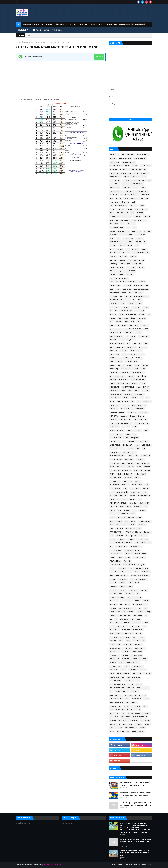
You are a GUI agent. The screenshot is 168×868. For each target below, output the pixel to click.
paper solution (131, 528)
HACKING (131, 376)
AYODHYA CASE (143, 198)
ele (121, 296)
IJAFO (134, 405)
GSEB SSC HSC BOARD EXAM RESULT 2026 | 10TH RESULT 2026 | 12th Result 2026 (136, 794)
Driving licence (115, 285)
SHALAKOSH (126, 630)
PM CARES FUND (116, 550)
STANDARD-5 (115, 655)
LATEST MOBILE (115, 441)
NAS (126, 496)
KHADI (112, 434)
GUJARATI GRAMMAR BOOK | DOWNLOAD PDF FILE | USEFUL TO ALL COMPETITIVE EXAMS (136, 841)
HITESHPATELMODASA (118, 391)
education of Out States (118, 293)
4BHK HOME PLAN (140, 159)
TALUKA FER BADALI (124, 673)
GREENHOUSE (115, 354)
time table (139, 684)
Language (135, 438)
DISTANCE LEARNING (117, 275)
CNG (119, 238)
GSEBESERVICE (133, 354)
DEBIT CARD (123, 256)
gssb (119, 358)
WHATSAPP (139, 724)
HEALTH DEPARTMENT (138, 380)
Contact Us (128, 865)
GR (135, 347)
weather (113, 724)
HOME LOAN (128, 394)
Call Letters (114, 220)
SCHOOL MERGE (115, 623)
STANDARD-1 (138, 644)
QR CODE (122, 583)
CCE (135, 227)
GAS (133, 322)
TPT (138, 688)
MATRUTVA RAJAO (143, 463)
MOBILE (138, 478)
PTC (131, 579)
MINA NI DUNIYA (141, 474)
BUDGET (140, 213)
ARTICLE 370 (114, 195)
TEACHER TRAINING (134, 677)
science (145, 623)
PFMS (137, 543)
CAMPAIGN (124, 220)
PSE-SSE (113, 579)
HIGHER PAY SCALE (128, 387)
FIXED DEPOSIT (131, 314)
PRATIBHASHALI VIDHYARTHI (139, 568)
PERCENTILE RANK (143, 539)
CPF (145, 242)
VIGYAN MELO (135, 710)
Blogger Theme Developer (52, 865)
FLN (149, 314)
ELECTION (128, 296)
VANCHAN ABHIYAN (117, 702)
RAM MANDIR (133, 590)
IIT (128, 405)
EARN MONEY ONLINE (141, 285)
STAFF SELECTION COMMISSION (120, 644)
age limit (127, 177)
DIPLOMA (141, 267)
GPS (140, 343)
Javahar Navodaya (122, 423)
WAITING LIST (134, 721)
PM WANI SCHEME (116, 554)
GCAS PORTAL (115, 325)
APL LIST (135, 188)
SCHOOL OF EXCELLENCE (132, 623)
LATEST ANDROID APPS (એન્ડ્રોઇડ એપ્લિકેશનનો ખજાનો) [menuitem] (126, 24)
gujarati (129, 365)
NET (140, 499)
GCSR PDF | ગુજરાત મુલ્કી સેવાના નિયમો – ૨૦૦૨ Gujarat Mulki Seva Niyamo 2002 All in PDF (136, 804)
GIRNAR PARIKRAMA (117, 336)
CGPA (139, 231)
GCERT (125, 325)
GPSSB (129, 347)
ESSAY (140, 300)
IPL (130, 420)
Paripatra (147, 532)
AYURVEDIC (114, 202)
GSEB (124, 354)
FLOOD (113, 318)
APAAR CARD (115, 188)
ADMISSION (114, 173)
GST (132, 358)
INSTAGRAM (114, 416)
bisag (130, 209)
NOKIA (129, 507)
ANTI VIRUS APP (137, 184)
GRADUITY (114, 351)
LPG (139, 449)
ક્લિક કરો (99, 57)
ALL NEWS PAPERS (129, 180)
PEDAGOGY (122, 539)
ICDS (139, 401)
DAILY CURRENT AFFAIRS (140, 253)
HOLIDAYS (145, 391)
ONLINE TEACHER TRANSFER (119, 525)
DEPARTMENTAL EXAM (117, 260)
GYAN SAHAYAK (140, 369)
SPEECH (142, 637)
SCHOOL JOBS (135, 619)
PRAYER (137, 572)
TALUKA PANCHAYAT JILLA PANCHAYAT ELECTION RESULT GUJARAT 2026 (135, 784)
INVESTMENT (114, 420)
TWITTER (118, 692)
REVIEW (138, 601)
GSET (142, 354)
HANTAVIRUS (124, 380)
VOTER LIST (123, 721)
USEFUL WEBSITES (116, 699)
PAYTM (113, 539)
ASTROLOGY (145, 195)
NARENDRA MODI (116, 496)
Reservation (114, 601)
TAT (134, 673)
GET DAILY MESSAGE (134, 329)
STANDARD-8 (115, 659)
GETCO (146, 329)
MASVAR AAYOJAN (116, 459)
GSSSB (126, 358)
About (24, 2)
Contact (31, 2)
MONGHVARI (114, 485)
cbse (122, 224)
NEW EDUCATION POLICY (119, 503)
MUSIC (125, 489)
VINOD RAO (114, 717)
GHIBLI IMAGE (128, 333)
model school (128, 481)
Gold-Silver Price (143, 336)
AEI (130, 173)
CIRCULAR (123, 235)
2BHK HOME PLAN (143, 155)
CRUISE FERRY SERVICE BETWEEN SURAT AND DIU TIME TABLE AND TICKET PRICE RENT (135, 853)
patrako (134, 536)
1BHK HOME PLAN (128, 155)
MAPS (134, 452)
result (123, 601)
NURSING (127, 510)
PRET (112, 576)
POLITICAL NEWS (116, 561)
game (127, 322)
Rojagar (128, 605)
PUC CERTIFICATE (141, 579)
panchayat (119, 528)
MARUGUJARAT (133, 456)
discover (137, 865)
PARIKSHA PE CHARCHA (134, 532)
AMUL (149, 180)
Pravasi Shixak (115, 572)
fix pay (121, 314)
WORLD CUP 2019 (116, 728)
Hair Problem (141, 376)
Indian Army (140, 409)
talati (144, 670)
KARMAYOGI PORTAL (117, 430)
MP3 (141, 485)
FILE (116, 311)
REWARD (146, 601)
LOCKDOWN (146, 445)
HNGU (137, 391)
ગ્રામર (134, 731)
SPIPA (121, 641)
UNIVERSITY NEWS (116, 695)
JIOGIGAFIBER (115, 427)
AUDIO (118, 198)
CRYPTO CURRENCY (117, 249)
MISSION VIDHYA (116, 478)
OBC (134, 510)
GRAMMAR (123, 351)
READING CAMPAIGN (117, 597)
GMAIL (133, 336)
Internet (133, 416)
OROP (133, 525)
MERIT (136, 470)
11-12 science (115, 155)
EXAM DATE (114, 304)
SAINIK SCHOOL (115, 612)
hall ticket (113, 380)
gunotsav (145, 365)
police (143, 557)
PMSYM (128, 557)
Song (135, 637)
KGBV (146, 430)
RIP (121, 605)
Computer (139, 238)
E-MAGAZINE (127, 285)
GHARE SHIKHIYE (116, 333)
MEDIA (139, 467)
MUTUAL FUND (135, 489)
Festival (145, 307)
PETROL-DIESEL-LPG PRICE (124, 543)
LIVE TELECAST (127, 445)
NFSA (147, 503)
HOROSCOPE (140, 394)
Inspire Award (143, 412)
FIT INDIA (113, 314)
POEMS (135, 557)
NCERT (112, 499)
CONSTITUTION (115, 242)
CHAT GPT (114, 235)
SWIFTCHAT (114, 670)
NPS (145, 507)
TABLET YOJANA (134, 670)
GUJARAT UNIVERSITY (117, 365)
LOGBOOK (114, 449)
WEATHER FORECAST (125, 724)
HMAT (130, 391)
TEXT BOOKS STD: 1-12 (118, 684)
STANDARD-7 (138, 655)
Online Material (130, 521)
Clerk (143, 235)
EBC (112, 289)
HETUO (142, 383)
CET (128, 231)
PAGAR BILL (142, 525)
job (123, 427)
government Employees (127, 340)
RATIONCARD (129, 594)
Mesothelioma (145, 470)
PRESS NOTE (146, 572)
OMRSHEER (124, 514)
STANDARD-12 (140, 648)
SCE (116, 619)
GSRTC (112, 358)
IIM (124, 405)
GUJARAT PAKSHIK (116, 362)
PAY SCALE (143, 536)
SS (134, 641)
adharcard (114, 169)
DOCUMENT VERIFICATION (119, 278)
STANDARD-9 (126, 659)
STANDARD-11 (127, 648)
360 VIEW (113, 159)
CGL (133, 231)
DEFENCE (133, 256)
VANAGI (147, 699)
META (112, 474)
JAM (111, 423)
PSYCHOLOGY (123, 579)
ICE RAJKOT (147, 401)
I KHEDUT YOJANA (123, 401)
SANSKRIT (113, 615)
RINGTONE (114, 605)
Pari (140, 528)
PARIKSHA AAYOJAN (117, 532)
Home (18, 2)
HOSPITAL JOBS (115, 398)
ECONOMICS (127, 289)
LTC (144, 449)
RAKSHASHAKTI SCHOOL (118, 590)
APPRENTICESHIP (131, 191)
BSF (127, 213)
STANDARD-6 (126, 655)
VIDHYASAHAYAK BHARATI (119, 710)
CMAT (112, 238)
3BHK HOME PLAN (125, 159)
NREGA (113, 510)
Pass (112, 536)
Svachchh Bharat (137, 666)
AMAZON (141, 180)
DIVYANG (130, 275)
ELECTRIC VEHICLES (116, 300)
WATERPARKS (145, 721)
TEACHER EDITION (144, 673)
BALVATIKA (134, 206)
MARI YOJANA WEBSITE (118, 456)
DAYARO (113, 256)
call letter (147, 217)
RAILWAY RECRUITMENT (118, 586)
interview (141, 416)
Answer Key (126, 184)
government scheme (117, 343)
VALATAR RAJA (136, 699)
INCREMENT (114, 409)
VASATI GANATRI (116, 706)
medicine (147, 467)
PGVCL (144, 543)
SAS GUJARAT (138, 615)
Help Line (125, 383)
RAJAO (131, 586)
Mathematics (114, 463)
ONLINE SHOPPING (144, 521)
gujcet (137, 365)
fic (111, 311)
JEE (131, 423)
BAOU (112, 209)
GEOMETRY (145, 325)
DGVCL (142, 260)
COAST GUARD (128, 238)
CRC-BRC (113, 246)
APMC (143, 188)
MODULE (138, 481)
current (145, 249)
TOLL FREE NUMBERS (117, 688)
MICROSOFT (128, 474)
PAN (112, 528)
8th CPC (135, 166)
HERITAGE (134, 383)
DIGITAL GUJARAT (126, 264)
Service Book (115, 630)
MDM (112, 467)
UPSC (144, 695)
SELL (145, 626)
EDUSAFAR (114, 296)
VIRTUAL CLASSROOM (140, 717)
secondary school (121, 626)
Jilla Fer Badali (140, 423)
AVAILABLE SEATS (129, 198)
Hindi (139, 387)
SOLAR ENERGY (125, 637)
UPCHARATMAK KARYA (132, 695)
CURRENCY (136, 249)
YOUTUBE (120, 731)
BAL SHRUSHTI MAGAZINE (119, 206)
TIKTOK (130, 684)
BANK (142, 206)
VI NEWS (137, 706)
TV (111, 692)
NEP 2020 (133, 499)
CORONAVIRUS (128, 242)
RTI (140, 608)
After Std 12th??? (116, 177)
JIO (148, 423)
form (133, 318)
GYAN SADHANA (126, 369)
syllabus (123, 670)
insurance (124, 416)
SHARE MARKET (138, 630)
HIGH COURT (115, 387)
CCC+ (129, 227)
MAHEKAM (126, 452)
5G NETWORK (115, 162)
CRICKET (129, 246)
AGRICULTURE (137, 177)
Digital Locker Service (117, 267)
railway (137, 583)
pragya (113, 568)
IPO (135, 420)
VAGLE (127, 699)
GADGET (119, 322)
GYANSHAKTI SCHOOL (118, 376)
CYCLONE (113, 253)
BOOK (112, 213)
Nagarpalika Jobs (122, 492)
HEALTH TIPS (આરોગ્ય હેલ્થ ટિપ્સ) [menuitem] (91, 24)
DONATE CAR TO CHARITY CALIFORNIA (123, 282)
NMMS (122, 507)
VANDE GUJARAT (132, 702)
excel (122, 304)
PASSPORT (120, 536)
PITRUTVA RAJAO (121, 547)
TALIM (112, 673)
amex (150, 865)
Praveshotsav (127, 572)
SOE (141, 634)
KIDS (127, 438)
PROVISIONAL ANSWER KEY (140, 576)
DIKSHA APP (131, 267)
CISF (131, 235)
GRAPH (140, 351)
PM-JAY (113, 557)
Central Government (117, 231)
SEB (111, 626)
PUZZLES (113, 583)
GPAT (129, 343)
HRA (141, 398)
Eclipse (118, 289)
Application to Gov (116, 191)
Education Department (142, 289)
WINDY (147, 724)
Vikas (123, 713)
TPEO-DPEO (130, 688)
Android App (115, 184)
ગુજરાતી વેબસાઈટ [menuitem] (58, 30)
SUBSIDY (113, 663)
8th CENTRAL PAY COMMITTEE (120, 166)
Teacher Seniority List (117, 677)
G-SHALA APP (142, 318)
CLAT (137, 235)
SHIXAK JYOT (129, 634)
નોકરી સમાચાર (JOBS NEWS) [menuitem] (65, 24)
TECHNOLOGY (129, 681)
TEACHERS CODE (116, 681)
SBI (146, 615)
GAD (112, 322)
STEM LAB (136, 659)
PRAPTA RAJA (122, 568)
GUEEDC (139, 358)
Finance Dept (140, 311)
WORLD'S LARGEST (131, 728)
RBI (138, 594)
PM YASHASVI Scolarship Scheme (135, 554)
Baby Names (125, 202)
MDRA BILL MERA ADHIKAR (125, 467)
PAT (127, 536)
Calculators (127, 217)
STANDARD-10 (115, 648)
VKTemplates (28, 865)
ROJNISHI (113, 608)
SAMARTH (140, 612)
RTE (135, 608)
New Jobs (133, 503)
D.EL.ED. (122, 253)
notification (138, 507)
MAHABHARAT (115, 452)
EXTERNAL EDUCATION (134, 304)
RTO (145, 608)
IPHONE (124, 420)
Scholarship (124, 619)
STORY (145, 659)
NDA (119, 499)
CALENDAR (137, 217)
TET (138, 681)
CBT (128, 224)
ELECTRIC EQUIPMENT (141, 296)
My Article (146, 489)
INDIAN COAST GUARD (118, 412)
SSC (144, 641)
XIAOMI (142, 728)
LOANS (137, 445)
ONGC (133, 514)
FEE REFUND (136, 307)
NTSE (119, 510)
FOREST (126, 318)
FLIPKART (142, 314)
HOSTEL (126, 398)
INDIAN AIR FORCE (127, 409)
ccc (133, 224)
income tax (142, 405)
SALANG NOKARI (129, 612)
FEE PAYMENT (125, 307)
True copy (146, 688)
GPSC (146, 343)
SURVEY (127, 666)
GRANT (132, 351)
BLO (136, 209)
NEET (125, 499)
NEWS (141, 503)
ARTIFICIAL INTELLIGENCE (129, 195)
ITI (146, 420)
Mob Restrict (128, 478)
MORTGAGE (125, 485)
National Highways (144, 496)
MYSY (112, 492)
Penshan (131, 539)
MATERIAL (140, 459)
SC (111, 619)
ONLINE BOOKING (116, 521)
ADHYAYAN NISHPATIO (138, 169)
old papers (114, 514)
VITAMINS (113, 721)
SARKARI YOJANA (125, 615)
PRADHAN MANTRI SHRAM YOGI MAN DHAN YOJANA (127, 565)
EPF (134, 300)
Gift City (138, 333)
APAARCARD (126, 188)
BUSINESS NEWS (115, 217)
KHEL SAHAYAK (131, 434)
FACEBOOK (114, 307)
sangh (149, 612)
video (145, 706)
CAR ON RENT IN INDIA (138, 220)
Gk (127, 336)
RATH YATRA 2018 (116, 594)
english (128, 300)
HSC (147, 398)
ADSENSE (124, 173)
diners (144, 865)
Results (130, 601)
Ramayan (144, 590)
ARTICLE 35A (143, 191)
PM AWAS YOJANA (136, 547)
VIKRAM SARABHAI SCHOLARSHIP (139, 713)
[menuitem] (19, 24)
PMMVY (120, 557)
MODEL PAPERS (115, 481)
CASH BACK (114, 224)
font (119, 318)
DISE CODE (131, 271)
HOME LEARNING (116, 394)
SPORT (128, 641)
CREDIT (121, 246)
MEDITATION (114, 470)
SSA (138, 641)
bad (133, 202)
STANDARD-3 (126, 652)
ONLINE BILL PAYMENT (135, 518)
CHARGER (147, 231)
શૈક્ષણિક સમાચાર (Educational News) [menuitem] (37, 24)
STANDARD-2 (115, 652)
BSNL (132, 213)
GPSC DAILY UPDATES (117, 347)
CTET (128, 249)
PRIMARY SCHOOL (122, 576)
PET (111, 543)
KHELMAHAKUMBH (116, 438)
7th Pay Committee (27, 42)
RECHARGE (130, 597)
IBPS (133, 401)
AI (145, 177)
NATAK (132, 496)
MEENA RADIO (126, 470)
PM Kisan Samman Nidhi (132, 550)
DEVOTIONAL (132, 260)
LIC (146, 441)
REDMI (139, 597)
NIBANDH (113, 507)
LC (124, 441)
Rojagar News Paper (140, 605)
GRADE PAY (143, 347)
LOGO (122, 449)
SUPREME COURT (116, 666)
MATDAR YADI (130, 459)
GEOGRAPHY (134, 325)
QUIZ (130, 583)
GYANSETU (124, 372)
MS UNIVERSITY (115, 489)
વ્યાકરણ (141, 731)
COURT (139, 242)
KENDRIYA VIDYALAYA (134, 430)
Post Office (128, 561)
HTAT (112, 401)
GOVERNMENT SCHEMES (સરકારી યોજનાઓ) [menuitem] (33, 30)
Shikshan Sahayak (116, 634)
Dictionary (114, 264)
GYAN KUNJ (114, 369)
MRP (146, 485)
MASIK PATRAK (145, 456)
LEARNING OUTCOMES (135, 441)
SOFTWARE (114, 637)
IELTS (112, 405)
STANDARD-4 (138, 652)
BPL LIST (120, 213)
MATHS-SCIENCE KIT (128, 463)
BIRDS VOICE (121, 209)
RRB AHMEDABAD (125, 608)
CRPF (136, 246)
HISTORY (146, 387)
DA (129, 253)
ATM (112, 198)
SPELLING (113, 641)
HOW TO (134, 398)
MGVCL (119, 474)
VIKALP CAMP (115, 713)
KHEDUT (120, 434)
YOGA (112, 731)
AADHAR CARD (146, 166)
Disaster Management (117, 271)
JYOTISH (134, 427)
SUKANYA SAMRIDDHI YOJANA (129, 663)
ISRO (141, 420)
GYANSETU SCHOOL (137, 372)
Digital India (138, 264)
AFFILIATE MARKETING (141, 173)
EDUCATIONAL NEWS (136, 293)
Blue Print (144, 209)
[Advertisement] (61, 78)
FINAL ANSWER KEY (126, 311)
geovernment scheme (117, 329)
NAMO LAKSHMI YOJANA (139, 492)
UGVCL (126, 692)
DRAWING (142, 282)
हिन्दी (128, 731)
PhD (112, 547)
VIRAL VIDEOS (125, 717)
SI (136, 634)
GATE (139, 322)
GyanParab (114, 372)
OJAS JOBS (142, 510)
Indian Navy (132, 412)
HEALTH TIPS (114, 383)
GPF (135, 343)
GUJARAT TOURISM (131, 362)
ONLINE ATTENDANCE (117, 518)
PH (150, 543)
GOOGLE (113, 340)
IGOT (118, 405)
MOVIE (134, 485)
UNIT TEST (134, 692)
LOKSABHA (131, 449)
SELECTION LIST (135, 626)
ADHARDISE (124, 169)
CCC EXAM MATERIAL (117, 227)
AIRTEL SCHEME (115, 180)
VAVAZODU (128, 706)
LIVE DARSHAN (115, 445)
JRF (128, 427)
